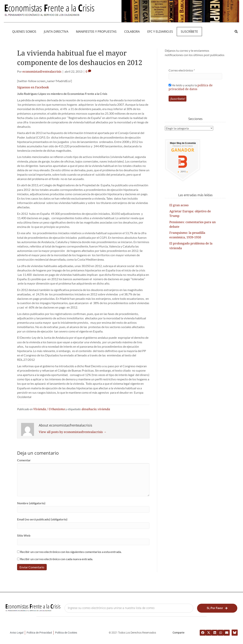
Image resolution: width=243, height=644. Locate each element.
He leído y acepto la (191, 87)
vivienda (104, 409)
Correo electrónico (182, 70)
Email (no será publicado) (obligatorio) (42, 519)
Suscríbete (189, 32)
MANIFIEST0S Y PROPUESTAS (96, 32)
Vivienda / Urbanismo (49, 409)
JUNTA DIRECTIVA (56, 32)
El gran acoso (179, 205)
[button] (236, 31)
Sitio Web (24, 535)
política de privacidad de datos (191, 87)
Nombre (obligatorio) (31, 503)
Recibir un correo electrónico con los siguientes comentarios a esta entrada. (71, 552)
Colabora (132, 32)
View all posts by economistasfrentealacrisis (73, 432)
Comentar (24, 460)
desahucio (89, 409)
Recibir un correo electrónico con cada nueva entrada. (57, 559)
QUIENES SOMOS (24, 32)
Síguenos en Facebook (33, 87)
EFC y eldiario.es (160, 32)
